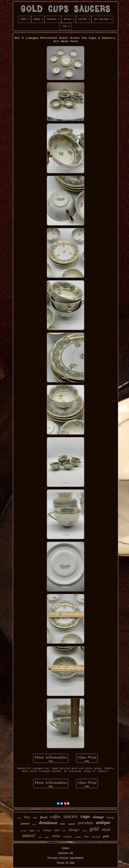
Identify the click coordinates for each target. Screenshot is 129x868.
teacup (110, 817)
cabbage (47, 830)
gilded (47, 837)
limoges (74, 830)
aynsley (78, 837)
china (56, 836)
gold (94, 829)
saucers (70, 816)
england (72, 824)
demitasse (48, 823)
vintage (98, 817)
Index (65, 848)
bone (63, 824)
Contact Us (66, 853)
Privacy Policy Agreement (66, 858)
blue (27, 817)
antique (103, 822)
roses (84, 831)
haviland (96, 837)
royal (106, 829)
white (40, 837)
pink (106, 836)
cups (85, 816)
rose (86, 836)
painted (25, 823)
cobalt (68, 837)
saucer (29, 835)
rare (19, 818)
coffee (55, 817)
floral (44, 817)
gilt (38, 831)
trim (64, 831)
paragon (24, 831)
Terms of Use (66, 863)
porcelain (85, 823)
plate (32, 830)
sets (35, 817)
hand (57, 830)
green (34, 824)
